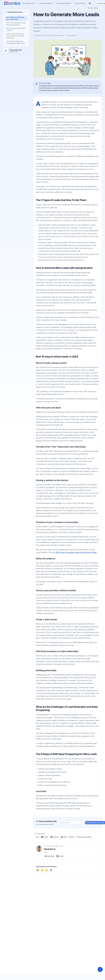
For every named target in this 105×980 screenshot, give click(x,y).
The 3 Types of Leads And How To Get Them (15, 18)
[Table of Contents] (100, 969)
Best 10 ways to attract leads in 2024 (16, 29)
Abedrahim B (50, 849)
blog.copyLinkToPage (84, 837)
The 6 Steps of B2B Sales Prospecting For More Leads (15, 42)
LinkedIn (45, 837)
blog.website (49, 856)
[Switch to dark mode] (93, 3)
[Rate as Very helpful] (38, 870)
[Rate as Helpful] (42, 870)
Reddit (64, 837)
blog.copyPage (94, 8)
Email (72, 837)
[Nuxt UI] (12, 3)
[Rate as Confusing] (51, 870)
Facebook (54, 837)
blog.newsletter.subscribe (95, 823)
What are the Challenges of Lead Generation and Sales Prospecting (15, 36)
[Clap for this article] (6, 51)
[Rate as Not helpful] (47, 870)
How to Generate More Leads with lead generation (16, 24)
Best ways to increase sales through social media (76, 552)
